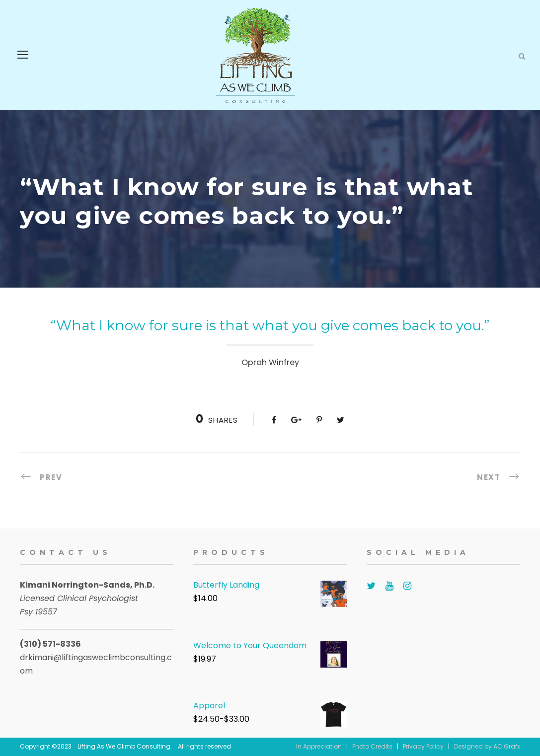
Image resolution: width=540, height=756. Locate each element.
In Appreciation (319, 746)
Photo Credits (372, 746)
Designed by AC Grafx (487, 746)
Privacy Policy (423, 746)
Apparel (209, 706)
